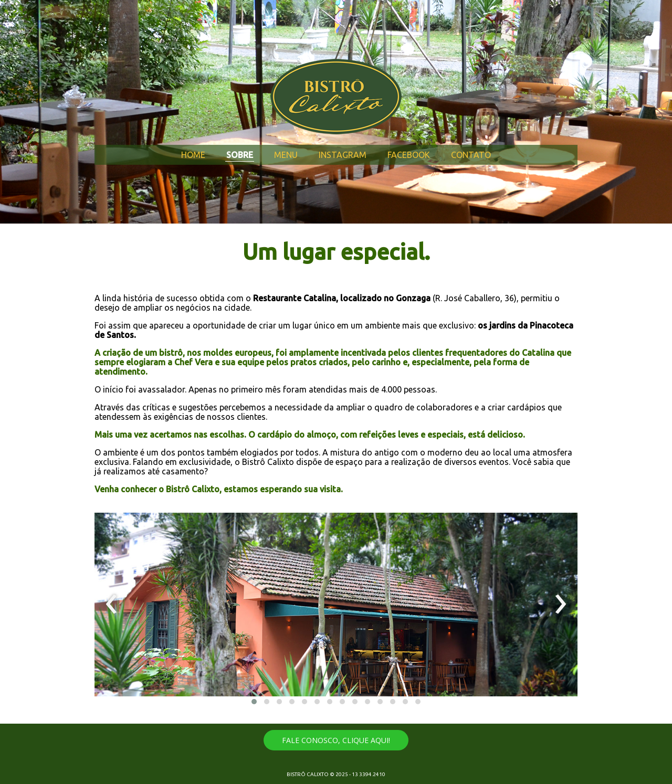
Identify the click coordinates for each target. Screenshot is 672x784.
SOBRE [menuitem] (240, 155)
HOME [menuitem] (193, 155)
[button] (254, 702)
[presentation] (112, 605)
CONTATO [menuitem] (471, 155)
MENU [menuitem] (286, 155)
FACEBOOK (409, 155)
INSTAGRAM (343, 155)
